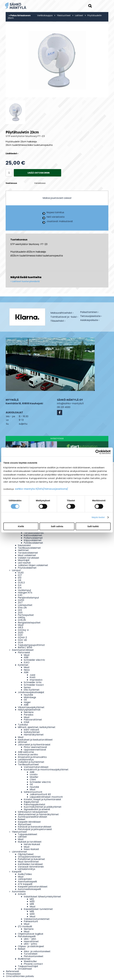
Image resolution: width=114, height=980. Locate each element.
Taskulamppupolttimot (31, 645)
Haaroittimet (31, 941)
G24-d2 (22, 640)
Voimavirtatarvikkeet (36, 767)
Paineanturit (31, 921)
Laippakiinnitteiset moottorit (46, 797)
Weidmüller (30, 961)
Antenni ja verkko (28, 755)
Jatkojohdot (25, 879)
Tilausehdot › (58, 321)
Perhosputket (26, 615)
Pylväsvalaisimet (33, 543)
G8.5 (20, 628)
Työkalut (23, 725)
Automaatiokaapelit (29, 889)
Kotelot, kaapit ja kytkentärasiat (42, 799)
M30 (32, 901)
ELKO (27, 662)
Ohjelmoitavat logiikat (31, 934)
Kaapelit (17, 872)
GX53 (21, 600)
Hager (27, 702)
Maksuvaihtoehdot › (62, 313)
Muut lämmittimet (28, 862)
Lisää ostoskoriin (39, 173)
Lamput (16, 570)
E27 (20, 575)
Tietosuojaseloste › (91, 316)
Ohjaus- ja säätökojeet (31, 946)
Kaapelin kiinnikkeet (29, 822)
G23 (20, 635)
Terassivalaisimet (34, 533)
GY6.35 (22, 620)
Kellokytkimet (32, 732)
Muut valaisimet (27, 555)
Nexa (27, 670)
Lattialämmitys (26, 869)
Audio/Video (25, 874)
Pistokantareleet (34, 956)
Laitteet (79, 15)
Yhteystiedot (13, 974)
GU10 (21, 573)
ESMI (26, 722)
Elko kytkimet (32, 690)
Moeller (34, 777)
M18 (32, 904)
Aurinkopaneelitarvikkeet (33, 817)
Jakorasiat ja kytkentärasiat (34, 745)
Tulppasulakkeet (28, 834)
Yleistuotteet (64, 15)
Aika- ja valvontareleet (37, 951)
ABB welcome (26, 752)
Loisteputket (25, 605)
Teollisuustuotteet (28, 764)
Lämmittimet (19, 852)
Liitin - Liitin (30, 939)
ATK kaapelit (25, 884)
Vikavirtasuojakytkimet (31, 707)
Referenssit (13, 971)
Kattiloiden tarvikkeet (30, 864)
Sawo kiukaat (31, 849)
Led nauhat (24, 563)
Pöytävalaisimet (27, 568)
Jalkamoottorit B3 (40, 794)
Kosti (33, 677)
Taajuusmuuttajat (28, 966)
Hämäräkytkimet (34, 735)
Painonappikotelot (35, 804)
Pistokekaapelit (27, 936)
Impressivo (36, 680)
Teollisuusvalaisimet (29, 548)
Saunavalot (24, 545)
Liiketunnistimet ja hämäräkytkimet (38, 814)
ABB (26, 657)
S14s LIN (22, 608)
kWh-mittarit (31, 730)
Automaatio (19, 892)
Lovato (34, 774)
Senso (27, 687)
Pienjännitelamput (28, 598)
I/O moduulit (25, 926)
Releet (22, 819)
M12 (32, 899)
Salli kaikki (93, 526)
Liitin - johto (30, 944)
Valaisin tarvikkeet (28, 558)
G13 (20, 610)
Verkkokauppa (45, 15)
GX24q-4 (23, 630)
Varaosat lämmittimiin (31, 867)
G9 (19, 580)
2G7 (20, 603)
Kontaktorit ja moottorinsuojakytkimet (46, 770)
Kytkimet (23, 665)
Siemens (29, 712)
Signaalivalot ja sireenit (37, 809)
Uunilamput (24, 590)
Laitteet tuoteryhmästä (26, 281)
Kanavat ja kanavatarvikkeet (35, 827)
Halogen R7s (25, 593)
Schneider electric (34, 660)
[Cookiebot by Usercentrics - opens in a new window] (98, 452)
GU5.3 (21, 583)
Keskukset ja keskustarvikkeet (35, 740)
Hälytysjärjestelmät (29, 710)
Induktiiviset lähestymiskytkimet (42, 897)
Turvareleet (31, 954)
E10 (20, 578)
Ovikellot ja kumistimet (31, 762)
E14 (20, 588)
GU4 (20, 643)
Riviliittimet (24, 959)
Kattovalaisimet (33, 535)
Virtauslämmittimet (29, 857)
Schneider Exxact (34, 685)
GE (25, 700)
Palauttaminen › (89, 312)
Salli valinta (57, 526)
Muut (21, 625)
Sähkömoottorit (33, 792)
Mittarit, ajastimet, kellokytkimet (37, 727)
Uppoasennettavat (35, 750)
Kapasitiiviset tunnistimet (38, 909)
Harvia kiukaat (32, 844)
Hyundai (28, 695)
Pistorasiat (24, 652)
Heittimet (23, 550)
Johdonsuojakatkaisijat (31, 692)
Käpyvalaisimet (33, 540)
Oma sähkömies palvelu (20, 976)
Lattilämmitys (26, 760)
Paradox (29, 715)
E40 (20, 595)
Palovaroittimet (33, 720)
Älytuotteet (25, 824)
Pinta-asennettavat (35, 747)
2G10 (21, 633)
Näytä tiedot (98, 517)
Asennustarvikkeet (23, 650)
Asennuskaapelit (27, 882)
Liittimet (22, 742)
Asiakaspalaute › (90, 320)
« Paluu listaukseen (20, 15)
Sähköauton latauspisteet (33, 812)
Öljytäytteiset (26, 854)
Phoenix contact (33, 964)
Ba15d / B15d (25, 647)
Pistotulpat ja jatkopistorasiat (35, 829)
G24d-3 (22, 637)
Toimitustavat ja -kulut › (64, 317)
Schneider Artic (33, 682)
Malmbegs (30, 697)
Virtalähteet (25, 969)
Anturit (22, 894)
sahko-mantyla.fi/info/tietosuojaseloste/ (42, 489)
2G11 (20, 613)
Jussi (32, 675)
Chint (33, 779)
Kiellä (21, 526)
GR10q (21, 618)
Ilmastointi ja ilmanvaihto (32, 757)
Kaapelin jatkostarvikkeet (33, 887)
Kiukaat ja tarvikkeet (30, 842)
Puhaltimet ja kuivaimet (31, 859)
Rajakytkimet (31, 802)
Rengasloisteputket (29, 623)
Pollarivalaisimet (33, 538)
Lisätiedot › (12, 153)
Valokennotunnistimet (37, 919)
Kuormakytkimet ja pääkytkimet (43, 807)
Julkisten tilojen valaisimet (33, 565)
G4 (20, 585)
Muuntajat (24, 560)
